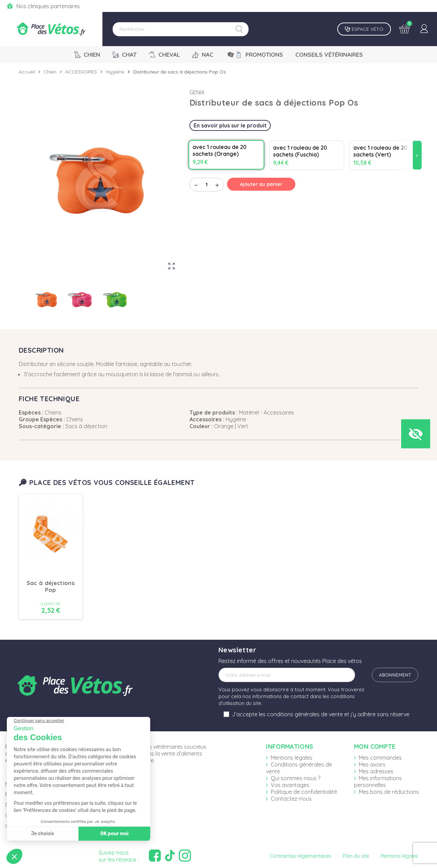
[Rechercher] (181, 29)
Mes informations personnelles (378, 782)
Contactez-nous (291, 799)
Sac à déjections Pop (51, 586)
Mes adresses (376, 771)
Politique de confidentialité (304, 792)
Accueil (27, 72)
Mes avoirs (372, 764)
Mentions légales (292, 758)
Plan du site (356, 856)
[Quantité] (207, 185)
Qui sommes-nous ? (295, 778)
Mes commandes (380, 758)
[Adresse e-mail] (287, 675)
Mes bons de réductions (389, 792)
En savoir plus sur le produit (230, 125)
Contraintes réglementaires (300, 856)
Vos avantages (290, 785)
